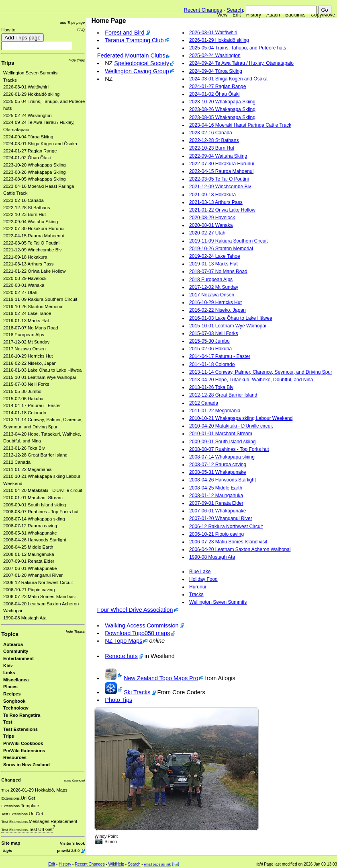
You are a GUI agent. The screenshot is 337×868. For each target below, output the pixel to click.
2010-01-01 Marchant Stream (33, 498)
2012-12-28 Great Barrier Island (35, 455)
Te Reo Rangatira (22, 715)
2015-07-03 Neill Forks (26, 384)
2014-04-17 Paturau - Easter (32, 405)
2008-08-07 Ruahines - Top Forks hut (41, 512)
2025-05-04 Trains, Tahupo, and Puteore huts (238, 48)
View (222, 15)
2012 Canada (17, 462)
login (8, 851)
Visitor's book (72, 843)
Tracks (10, 80)
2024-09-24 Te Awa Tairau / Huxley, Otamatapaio (241, 63)
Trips (8, 63)
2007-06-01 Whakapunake (30, 568)
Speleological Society (142, 63)
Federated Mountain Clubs (131, 56)
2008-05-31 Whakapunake (30, 533)
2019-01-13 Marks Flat (26, 321)
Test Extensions (20, 729)
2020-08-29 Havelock (25, 278)
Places (10, 687)
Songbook (14, 701)
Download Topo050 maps (137, 633)
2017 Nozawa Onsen (25, 349)
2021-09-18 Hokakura (25, 257)
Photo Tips (118, 700)
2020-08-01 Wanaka (24, 285)
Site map (11, 843)
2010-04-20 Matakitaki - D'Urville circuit (43, 490)
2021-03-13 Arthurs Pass (28, 264)
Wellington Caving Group (137, 71)
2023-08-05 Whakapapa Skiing (35, 179)
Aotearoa (13, 644)
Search (235, 10)
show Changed (74, 781)
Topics (10, 634)
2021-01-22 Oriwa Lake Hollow (35, 271)
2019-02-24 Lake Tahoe (27, 313)
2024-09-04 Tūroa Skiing (28, 137)
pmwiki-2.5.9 (68, 851)
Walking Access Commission (142, 625)
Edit (237, 15)
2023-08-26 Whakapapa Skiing (35, 172)
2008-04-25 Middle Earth (28, 547)
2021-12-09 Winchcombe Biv (32, 250)
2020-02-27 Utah (20, 292)
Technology (16, 708)
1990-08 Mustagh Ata (25, 618)
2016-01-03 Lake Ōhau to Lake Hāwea (42, 370)
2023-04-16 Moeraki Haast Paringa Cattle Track (240, 125)
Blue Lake (200, 572)
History (254, 15)
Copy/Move (323, 15)
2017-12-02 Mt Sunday (26, 342)
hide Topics (75, 631)
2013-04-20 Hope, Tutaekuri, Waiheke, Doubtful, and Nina (251, 380)
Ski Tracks (137, 692)
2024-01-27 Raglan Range (30, 151)
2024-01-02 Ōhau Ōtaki (27, 158)
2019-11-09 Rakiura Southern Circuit (40, 299)
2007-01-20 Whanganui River (33, 575)
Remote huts (121, 656)
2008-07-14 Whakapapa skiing (34, 519)
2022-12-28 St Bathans (27, 208)
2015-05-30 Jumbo (22, 391)
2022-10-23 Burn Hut (25, 214)
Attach (273, 15)
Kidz (8, 666)
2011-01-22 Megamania (27, 469)
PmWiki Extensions (24, 751)
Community (16, 651)
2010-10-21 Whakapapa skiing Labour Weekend (241, 418)
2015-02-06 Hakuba (23, 399)
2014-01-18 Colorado (25, 413)
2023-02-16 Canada (23, 200)
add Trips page (72, 22)
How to (8, 30)
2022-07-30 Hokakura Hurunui (34, 228)
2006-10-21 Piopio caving (29, 590)
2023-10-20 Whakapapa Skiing (35, 165)
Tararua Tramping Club (134, 40)
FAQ (81, 30)
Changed (11, 780)
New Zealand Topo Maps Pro (161, 678)
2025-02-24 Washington (28, 115)
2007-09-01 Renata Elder (29, 561)
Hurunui (198, 587)
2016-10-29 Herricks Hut (28, 356)
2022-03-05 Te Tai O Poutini (31, 243)
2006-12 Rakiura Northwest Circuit (38, 582)
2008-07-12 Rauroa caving (30, 526)
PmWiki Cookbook (23, 743)
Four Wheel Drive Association (135, 610)
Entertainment (18, 658)
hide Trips (77, 60)
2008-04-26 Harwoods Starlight (35, 540)
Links (9, 673)
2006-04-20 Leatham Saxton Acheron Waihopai (240, 549)
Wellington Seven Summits (30, 73)
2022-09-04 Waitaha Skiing (31, 222)
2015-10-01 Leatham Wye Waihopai (40, 377)
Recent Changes (203, 10)
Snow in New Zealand (27, 765)
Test (8, 722)
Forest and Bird (125, 33)
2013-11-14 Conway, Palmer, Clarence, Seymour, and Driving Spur (261, 372)
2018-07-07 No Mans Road (31, 328)
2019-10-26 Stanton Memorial (33, 306)
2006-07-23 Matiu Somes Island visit (40, 596)
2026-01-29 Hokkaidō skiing (31, 94)
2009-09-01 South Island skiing (35, 505)
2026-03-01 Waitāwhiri (26, 87)
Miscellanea (16, 680)
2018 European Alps (24, 335)
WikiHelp (116, 864)
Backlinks (295, 15)
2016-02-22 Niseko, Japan (30, 363)
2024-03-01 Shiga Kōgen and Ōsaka (40, 144)
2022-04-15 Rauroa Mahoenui (34, 236)
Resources (15, 757)
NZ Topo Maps (124, 641)
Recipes (12, 694)
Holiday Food (203, 579)
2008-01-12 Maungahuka (29, 554)
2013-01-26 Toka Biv (24, 448)
